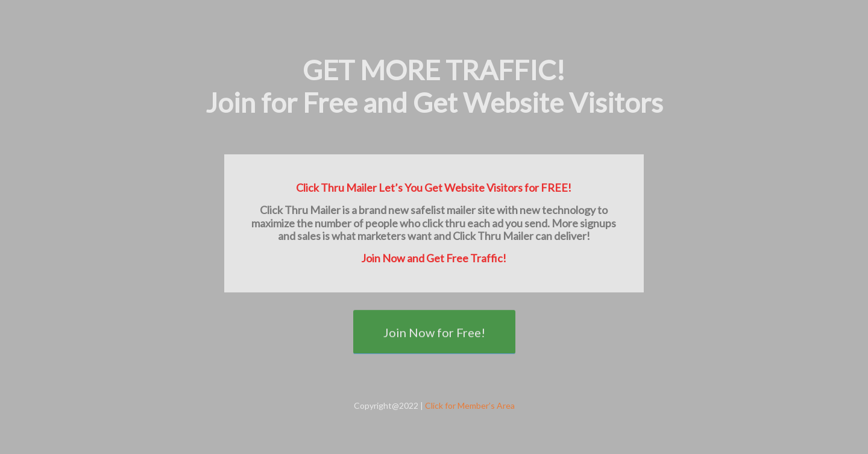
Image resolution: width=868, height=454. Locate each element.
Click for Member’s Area (470, 405)
